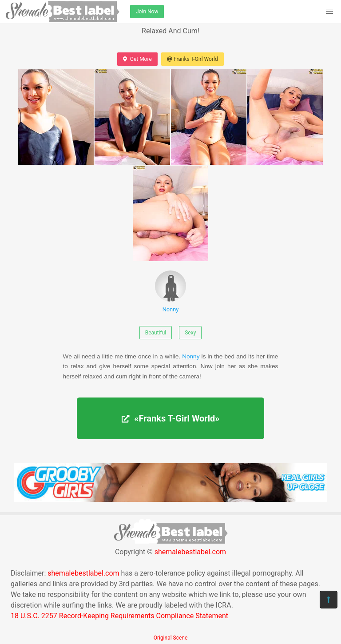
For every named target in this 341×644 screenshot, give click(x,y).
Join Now (147, 12)
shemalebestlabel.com (190, 552)
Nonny (170, 292)
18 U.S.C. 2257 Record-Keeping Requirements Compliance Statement (119, 616)
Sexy (190, 333)
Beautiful (156, 333)
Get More (137, 59)
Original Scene (171, 638)
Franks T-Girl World (192, 59)
